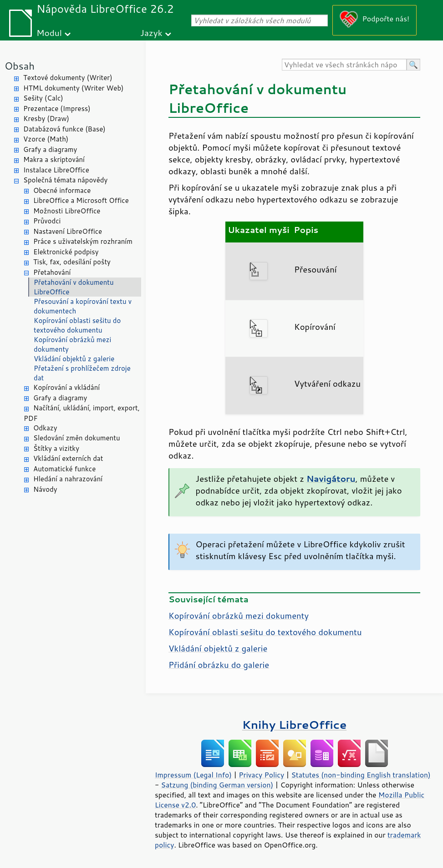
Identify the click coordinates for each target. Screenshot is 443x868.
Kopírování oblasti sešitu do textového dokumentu (77, 325)
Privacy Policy (261, 775)
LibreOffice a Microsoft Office (81, 200)
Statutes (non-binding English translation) (361, 775)
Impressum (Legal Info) (193, 775)
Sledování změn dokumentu (77, 438)
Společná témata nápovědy (65, 180)
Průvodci (47, 221)
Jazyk (151, 33)
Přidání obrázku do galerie (219, 665)
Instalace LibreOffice (56, 170)
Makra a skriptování (54, 159)
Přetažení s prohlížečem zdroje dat (82, 373)
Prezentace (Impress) (57, 108)
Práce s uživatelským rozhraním (83, 241)
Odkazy (45, 428)
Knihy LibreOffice (295, 724)
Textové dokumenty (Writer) (68, 78)
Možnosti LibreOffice (67, 211)
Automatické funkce (64, 469)
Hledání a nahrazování (68, 479)
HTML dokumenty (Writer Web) (74, 88)
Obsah (20, 66)
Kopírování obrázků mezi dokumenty (72, 344)
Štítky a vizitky (56, 448)
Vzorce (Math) (46, 139)
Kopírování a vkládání (66, 387)
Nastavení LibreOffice (68, 231)
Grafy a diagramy (50, 149)
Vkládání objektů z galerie (74, 359)
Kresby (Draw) (46, 119)
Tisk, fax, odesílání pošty (72, 262)
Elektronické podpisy (66, 252)
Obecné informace (62, 190)
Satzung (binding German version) (217, 785)
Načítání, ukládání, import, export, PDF (82, 413)
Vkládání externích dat (68, 458)
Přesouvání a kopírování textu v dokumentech (83, 306)
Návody (45, 489)
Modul (49, 33)
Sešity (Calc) (43, 98)
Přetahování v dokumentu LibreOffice (74, 287)
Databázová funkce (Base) (64, 129)
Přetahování (52, 272)
